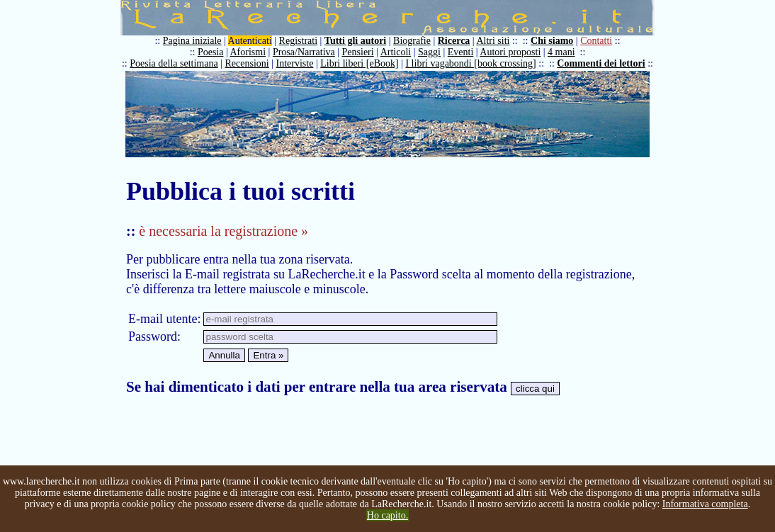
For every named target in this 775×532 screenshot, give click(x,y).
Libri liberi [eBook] (359, 63)
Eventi (461, 52)
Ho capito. (387, 515)
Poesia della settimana (174, 63)
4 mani (561, 52)
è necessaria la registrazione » (224, 231)
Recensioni (247, 63)
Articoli (396, 52)
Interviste (295, 63)
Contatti (596, 41)
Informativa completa (705, 504)
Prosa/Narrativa (304, 52)
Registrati (298, 41)
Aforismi (248, 52)
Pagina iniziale (192, 41)
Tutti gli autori (355, 41)
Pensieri (358, 52)
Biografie (412, 41)
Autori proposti (510, 52)
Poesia (211, 52)
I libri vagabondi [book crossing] (470, 63)
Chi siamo (552, 41)
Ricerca (454, 41)
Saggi (429, 52)
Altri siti (493, 41)
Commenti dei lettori (601, 63)
